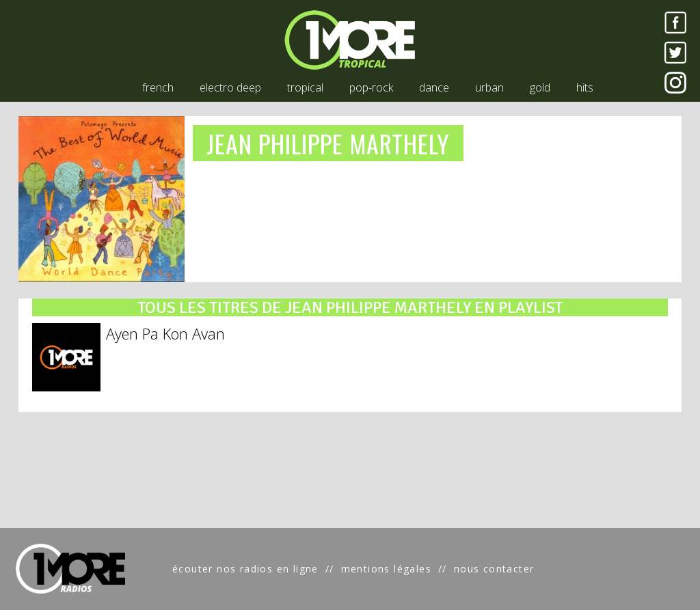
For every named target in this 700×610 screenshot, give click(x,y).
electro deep (230, 87)
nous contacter (494, 569)
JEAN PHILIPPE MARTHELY (328, 143)
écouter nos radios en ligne (245, 569)
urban (489, 87)
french (158, 87)
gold (540, 87)
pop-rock (371, 87)
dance (434, 87)
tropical (305, 87)
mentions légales (386, 569)
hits (585, 87)
